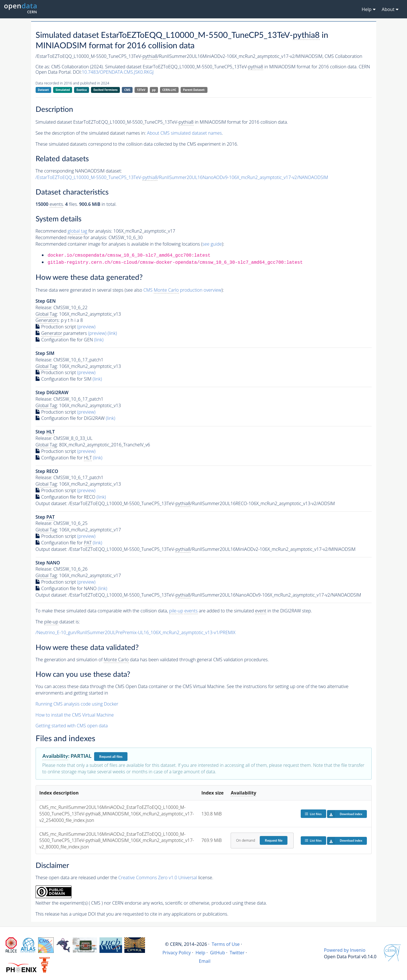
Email (205, 961)
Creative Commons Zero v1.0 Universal (158, 878)
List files (313, 814)
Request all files (111, 757)
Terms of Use (226, 944)
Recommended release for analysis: (72, 237)
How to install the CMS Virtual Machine (75, 715)
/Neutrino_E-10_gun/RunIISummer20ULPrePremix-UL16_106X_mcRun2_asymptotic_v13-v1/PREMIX (136, 632)
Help (201, 953)
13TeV (141, 90)
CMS (127, 90)
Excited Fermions (106, 90)
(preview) (86, 327)
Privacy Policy (177, 953)
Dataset (43, 90)
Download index (345, 814)
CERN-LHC (169, 90)
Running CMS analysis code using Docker (77, 704)
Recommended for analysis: (74, 231)
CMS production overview (182, 290)
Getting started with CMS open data (72, 726)
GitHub (217, 953)
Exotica (82, 90)
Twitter (237, 953)
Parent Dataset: (194, 90)
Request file (274, 841)
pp (154, 90)
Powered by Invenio (345, 950)
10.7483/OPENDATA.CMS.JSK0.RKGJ (118, 72)
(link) (112, 333)
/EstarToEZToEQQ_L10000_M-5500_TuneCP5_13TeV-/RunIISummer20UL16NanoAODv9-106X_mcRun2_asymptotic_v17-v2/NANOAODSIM (182, 177)
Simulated (63, 90)
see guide (212, 244)
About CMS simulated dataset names (184, 133)
